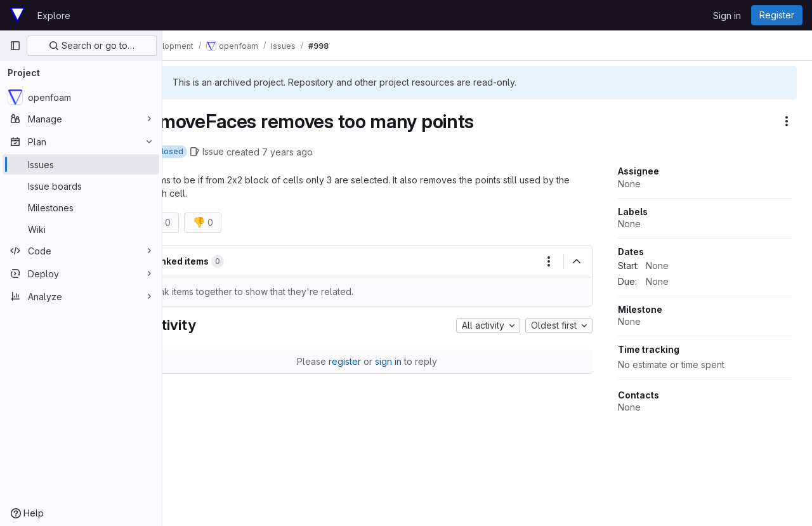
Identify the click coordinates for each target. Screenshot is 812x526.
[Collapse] (577, 261)
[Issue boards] (81, 186)
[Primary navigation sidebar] (15, 46)
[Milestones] (81, 207)
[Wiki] (81, 229)
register (363, 361)
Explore (54, 16)
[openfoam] (81, 97)
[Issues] (81, 164)
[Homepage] (17, 15)
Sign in (727, 16)
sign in (407, 361)
